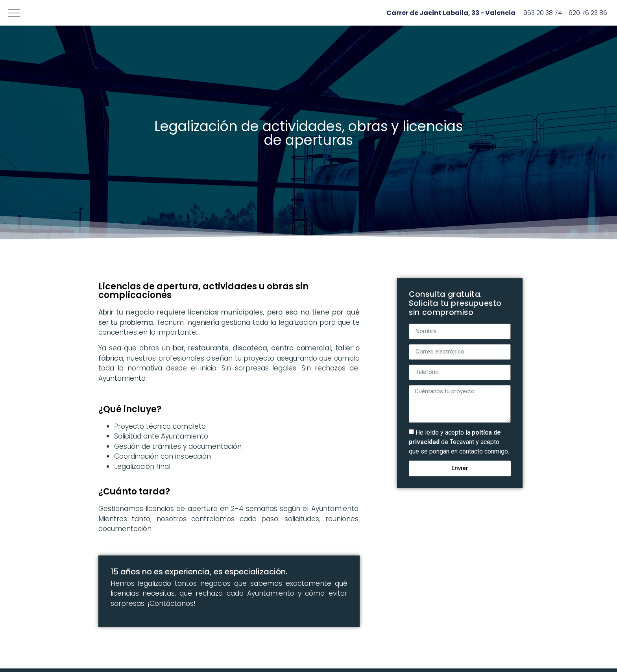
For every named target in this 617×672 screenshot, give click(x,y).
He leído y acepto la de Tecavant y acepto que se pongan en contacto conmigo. (459, 442)
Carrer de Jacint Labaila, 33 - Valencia (451, 13)
